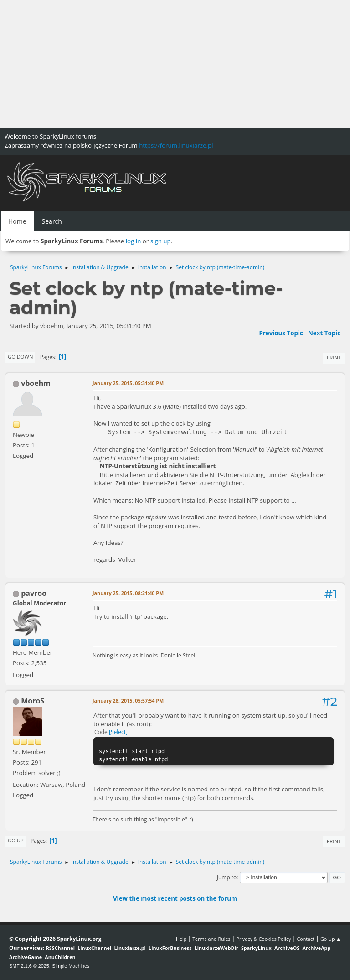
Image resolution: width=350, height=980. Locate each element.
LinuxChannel (94, 948)
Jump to (227, 877)
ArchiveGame (26, 957)
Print (334, 357)
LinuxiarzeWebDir (216, 948)
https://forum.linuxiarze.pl (176, 145)
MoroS (33, 701)
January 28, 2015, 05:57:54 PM (128, 700)
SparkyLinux (256, 948)
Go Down (20, 357)
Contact (306, 939)
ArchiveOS (287, 948)
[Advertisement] (175, 64)
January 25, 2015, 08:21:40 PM (128, 593)
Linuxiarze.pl (130, 948)
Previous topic (281, 333)
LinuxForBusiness (170, 948)
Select (118, 732)
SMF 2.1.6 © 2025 (29, 966)
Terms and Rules (211, 939)
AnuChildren (60, 957)
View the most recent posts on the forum (175, 898)
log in (134, 241)
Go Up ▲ (331, 939)
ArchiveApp (316, 948)
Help (181, 939)
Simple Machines (71, 966)
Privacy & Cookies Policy (263, 939)
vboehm (36, 383)
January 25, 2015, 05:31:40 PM (128, 383)
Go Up (16, 840)
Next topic (324, 333)
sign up (161, 241)
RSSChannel (60, 948)
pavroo (34, 593)
